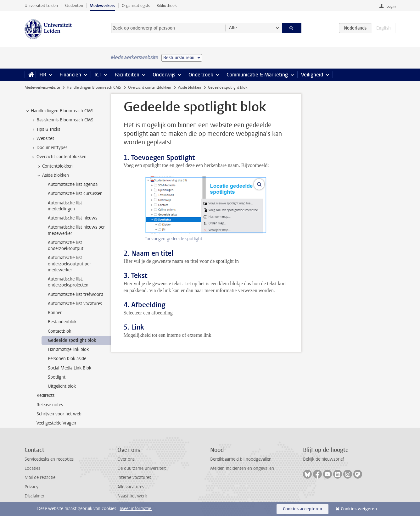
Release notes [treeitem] (50, 405)
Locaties (32, 468)
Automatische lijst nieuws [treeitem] (73, 218)
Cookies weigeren (359, 509)
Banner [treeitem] (55, 313)
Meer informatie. (136, 509)
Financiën (70, 75)
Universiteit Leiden (41, 6)
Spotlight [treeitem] (57, 377)
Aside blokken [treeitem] (53, 175)
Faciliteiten (127, 75)
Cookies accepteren (302, 509)
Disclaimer (34, 496)
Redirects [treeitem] (45, 395)
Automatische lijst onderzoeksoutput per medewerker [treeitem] (69, 264)
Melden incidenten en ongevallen (242, 468)
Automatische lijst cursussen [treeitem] (75, 194)
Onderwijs (164, 75)
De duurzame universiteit (142, 468)
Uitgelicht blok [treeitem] (62, 386)
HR (43, 75)
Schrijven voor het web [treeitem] (59, 414)
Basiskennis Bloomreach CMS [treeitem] (62, 120)
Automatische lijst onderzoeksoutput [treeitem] (66, 246)
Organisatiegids (136, 6)
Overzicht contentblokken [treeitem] (59, 157)
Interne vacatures (134, 477)
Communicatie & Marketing (257, 75)
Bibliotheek (167, 6)
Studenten (74, 6)
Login (391, 6)
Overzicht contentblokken (150, 87)
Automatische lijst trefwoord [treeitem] (76, 294)
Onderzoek (201, 75)
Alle (233, 28)
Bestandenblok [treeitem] (62, 322)
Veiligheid (312, 75)
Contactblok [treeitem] (59, 331)
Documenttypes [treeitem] (49, 148)
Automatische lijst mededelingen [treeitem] (65, 206)
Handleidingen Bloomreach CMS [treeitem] (59, 111)
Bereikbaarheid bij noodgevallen (241, 459)
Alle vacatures (131, 487)
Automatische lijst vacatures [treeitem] (75, 304)
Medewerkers (102, 6)
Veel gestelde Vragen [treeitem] (56, 423)
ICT (98, 75)
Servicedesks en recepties (49, 459)
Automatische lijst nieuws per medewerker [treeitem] (76, 230)
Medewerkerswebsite (42, 87)
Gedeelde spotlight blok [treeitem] (72, 340)
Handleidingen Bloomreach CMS (94, 87)
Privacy (31, 487)
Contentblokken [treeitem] (54, 166)
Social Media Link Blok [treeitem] (70, 368)
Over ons (126, 459)
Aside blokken (190, 87)
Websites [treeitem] (42, 139)
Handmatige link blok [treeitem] (68, 350)
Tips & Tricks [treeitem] (45, 130)
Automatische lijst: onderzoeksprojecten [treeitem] (68, 282)
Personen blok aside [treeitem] (67, 359)
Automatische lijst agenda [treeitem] (73, 184)
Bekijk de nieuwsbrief (324, 459)
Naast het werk (132, 496)
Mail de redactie (40, 477)
